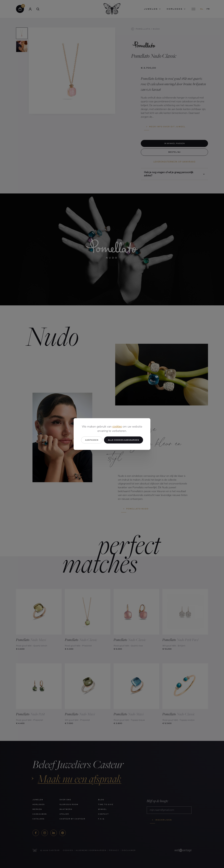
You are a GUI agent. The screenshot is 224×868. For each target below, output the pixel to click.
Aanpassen (92, 440)
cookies (117, 427)
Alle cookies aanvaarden (124, 440)
